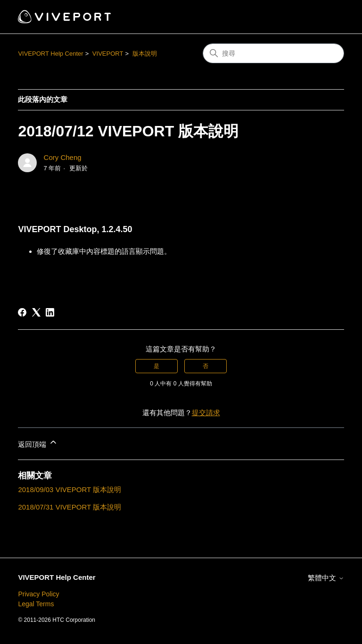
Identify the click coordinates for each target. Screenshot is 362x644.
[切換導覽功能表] (327, 17)
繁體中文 (326, 578)
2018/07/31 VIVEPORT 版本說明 (70, 507)
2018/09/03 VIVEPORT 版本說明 (70, 489)
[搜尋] (273, 53)
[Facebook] (22, 312)
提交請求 (206, 413)
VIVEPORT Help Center (50, 54)
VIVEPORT (108, 54)
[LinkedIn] (50, 312)
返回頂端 (38, 443)
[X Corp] (36, 312)
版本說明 (145, 54)
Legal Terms (36, 604)
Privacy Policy (38, 594)
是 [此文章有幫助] (156, 366)
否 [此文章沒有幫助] (206, 366)
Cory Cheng (63, 157)
